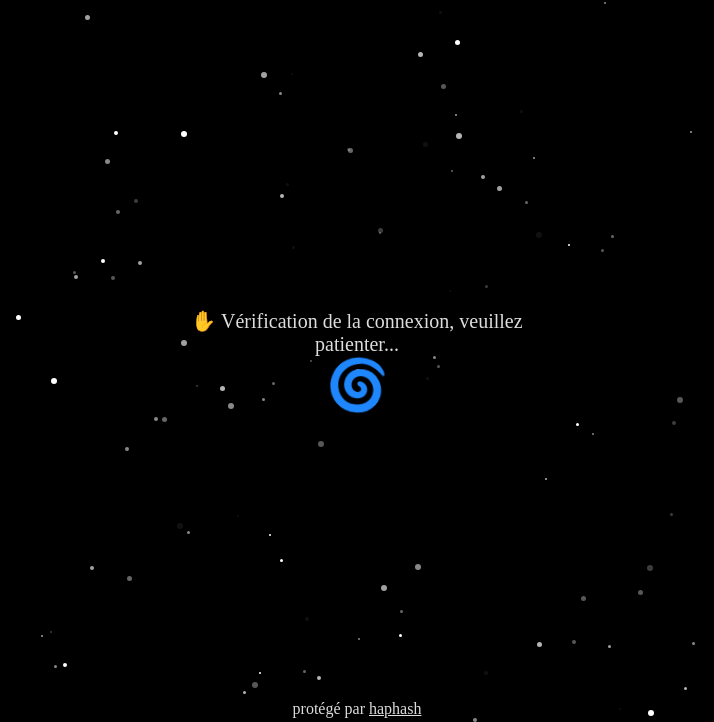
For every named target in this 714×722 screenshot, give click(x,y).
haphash (395, 708)
